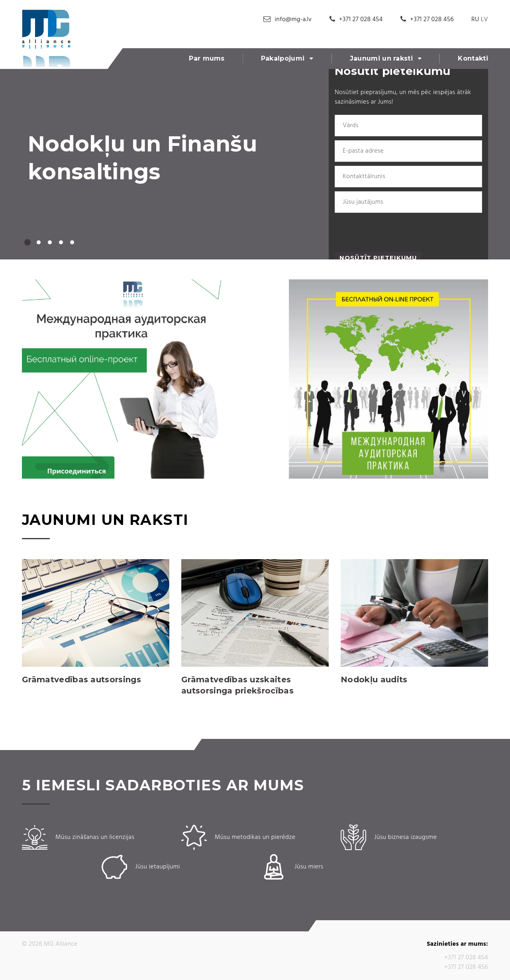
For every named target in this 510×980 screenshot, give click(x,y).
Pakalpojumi (283, 58)
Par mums (207, 58)
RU (475, 20)
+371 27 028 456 (432, 20)
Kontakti (473, 58)
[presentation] (395, 232)
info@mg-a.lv (293, 20)
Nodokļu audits (374, 680)
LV (484, 20)
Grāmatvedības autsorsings (81, 680)
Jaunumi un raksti (381, 58)
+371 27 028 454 (361, 20)
